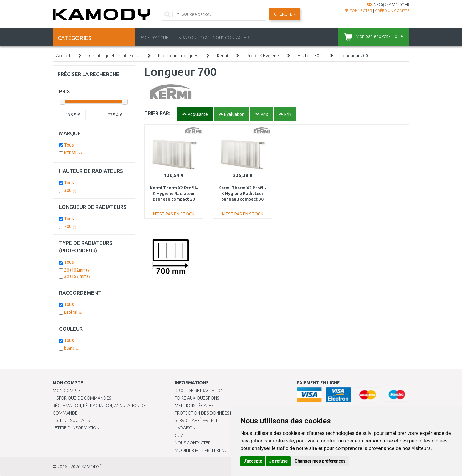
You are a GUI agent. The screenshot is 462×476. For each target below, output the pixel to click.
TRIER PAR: (157, 113)
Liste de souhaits (71, 420)
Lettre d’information (76, 428)
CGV (205, 38)
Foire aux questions (197, 398)
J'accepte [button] (253, 461)
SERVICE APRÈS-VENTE (197, 420)
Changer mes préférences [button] (320, 461)
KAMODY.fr (92, 467)
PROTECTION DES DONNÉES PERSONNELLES (218, 413)
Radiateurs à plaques (178, 56)
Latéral (73, 312)
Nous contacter (193, 443)
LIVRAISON (186, 38)
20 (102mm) (78, 270)
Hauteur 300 (310, 56)
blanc (72, 348)
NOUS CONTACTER (231, 38)
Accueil (63, 56)
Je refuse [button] (278, 461)
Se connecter (358, 10)
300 (70, 190)
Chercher (285, 14)
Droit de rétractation (199, 391)
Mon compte (67, 391)
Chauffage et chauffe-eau (114, 56)
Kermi (222, 56)
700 (70, 226)
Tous (69, 145)
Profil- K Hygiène (263, 56)
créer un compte (392, 10)
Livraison (185, 428)
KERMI (73, 153)
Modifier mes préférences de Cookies (216, 450)
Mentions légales (194, 406)
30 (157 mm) (78, 276)
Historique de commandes (82, 398)
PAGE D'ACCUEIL (156, 38)
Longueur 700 (354, 56)
